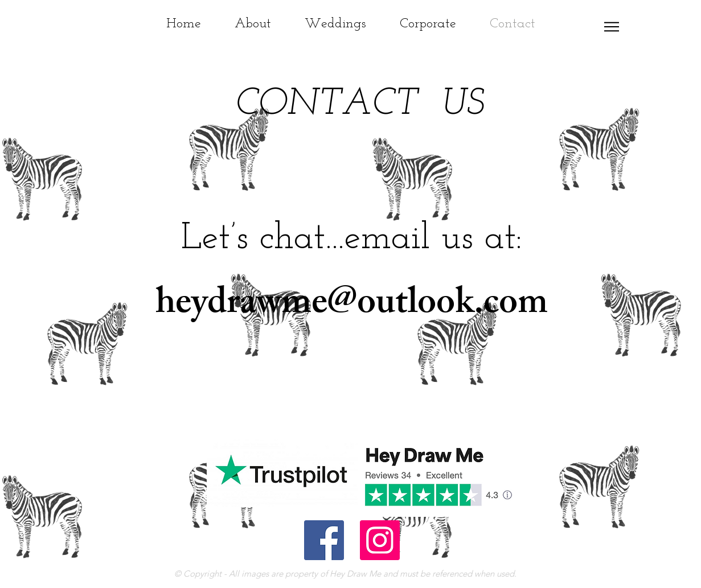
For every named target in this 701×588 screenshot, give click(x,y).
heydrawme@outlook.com (352, 306)
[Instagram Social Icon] (380, 540)
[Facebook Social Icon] (324, 540)
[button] (612, 27)
